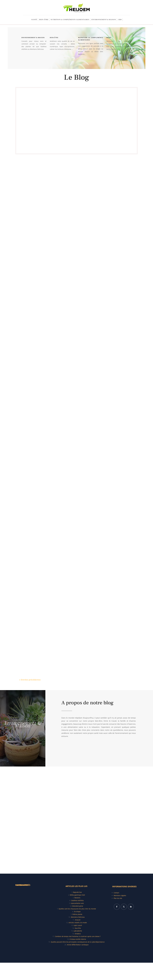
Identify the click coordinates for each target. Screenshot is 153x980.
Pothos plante (77, 914)
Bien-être (44, 20)
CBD (120, 20)
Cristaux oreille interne (78, 939)
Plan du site (118, 898)
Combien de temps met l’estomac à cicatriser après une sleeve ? (78, 936)
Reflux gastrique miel (77, 895)
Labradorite (78, 931)
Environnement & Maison (104, 20)
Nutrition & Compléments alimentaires (70, 20)
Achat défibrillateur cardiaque (78, 945)
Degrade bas (77, 892)
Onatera (78, 934)
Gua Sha (78, 928)
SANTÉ (34, 20)
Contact (116, 893)
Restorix (77, 898)
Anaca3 (78, 920)
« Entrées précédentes (30, 680)
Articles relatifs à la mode (78, 923)
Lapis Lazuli (78, 925)
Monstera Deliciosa (78, 917)
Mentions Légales (120, 895)
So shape (77, 912)
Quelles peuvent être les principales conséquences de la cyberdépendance (78, 942)
